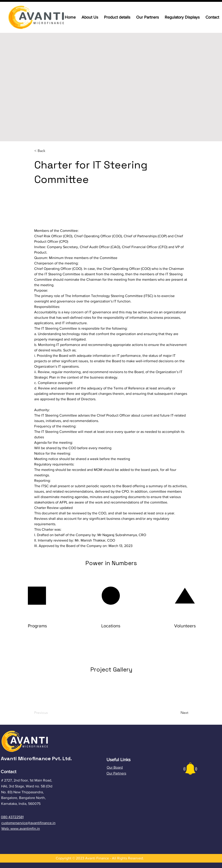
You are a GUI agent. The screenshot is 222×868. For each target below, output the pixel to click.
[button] (49, 151)
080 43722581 (12, 817)
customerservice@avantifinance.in (28, 823)
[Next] (173, 713)
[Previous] (53, 713)
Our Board (115, 767)
